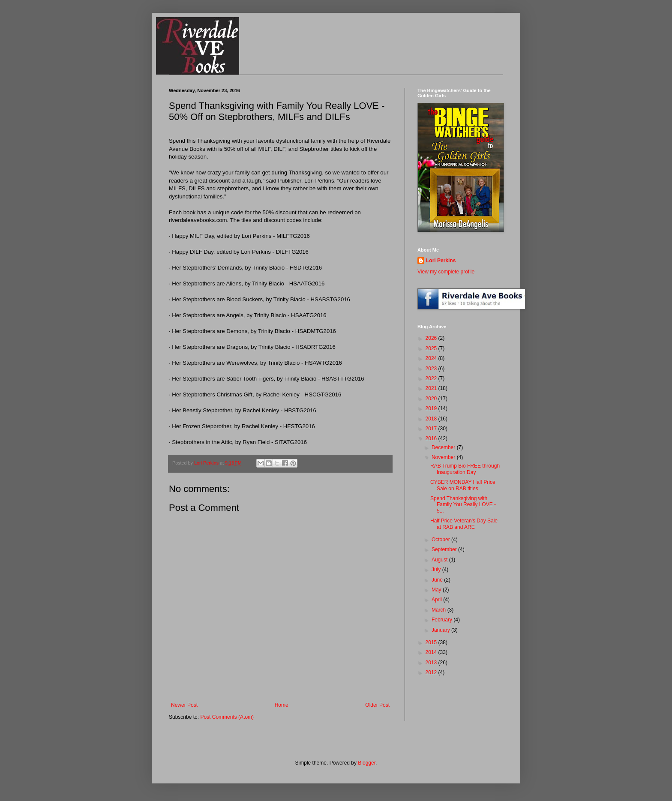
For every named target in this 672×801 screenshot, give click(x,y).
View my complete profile (446, 272)
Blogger (367, 763)
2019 (432, 408)
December (444, 447)
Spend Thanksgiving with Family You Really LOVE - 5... (463, 505)
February (442, 620)
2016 (432, 438)
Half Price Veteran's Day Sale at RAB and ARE (464, 524)
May (437, 590)
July (437, 570)
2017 (432, 429)
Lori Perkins (441, 261)
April (437, 600)
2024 (432, 358)
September (445, 549)
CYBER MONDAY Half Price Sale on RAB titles (463, 485)
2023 (432, 369)
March (439, 610)
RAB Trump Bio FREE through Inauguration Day (465, 469)
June (438, 580)
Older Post (377, 705)
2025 (432, 348)
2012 (432, 672)
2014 (432, 652)
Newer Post (184, 705)
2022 (432, 378)
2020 (432, 399)
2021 (432, 388)
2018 (432, 419)
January (441, 630)
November (444, 457)
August (440, 560)
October (441, 540)
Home (282, 705)
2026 (432, 338)
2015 (432, 642)
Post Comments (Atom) (227, 717)
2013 (432, 663)
